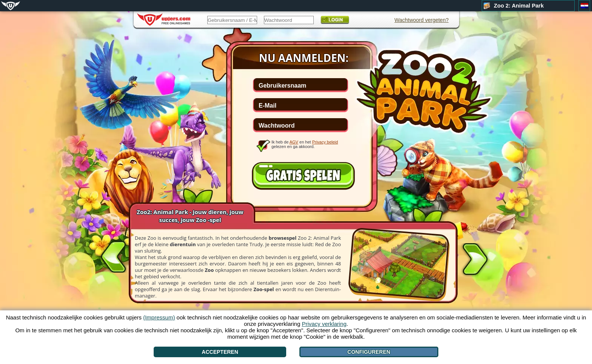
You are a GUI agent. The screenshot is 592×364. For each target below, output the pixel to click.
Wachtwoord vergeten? (422, 20)
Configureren (369, 352)
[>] (475, 261)
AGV (294, 142)
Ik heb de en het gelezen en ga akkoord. (305, 144)
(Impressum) (159, 317)
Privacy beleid (325, 142)
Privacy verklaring (324, 324)
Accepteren (220, 352)
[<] (114, 255)
